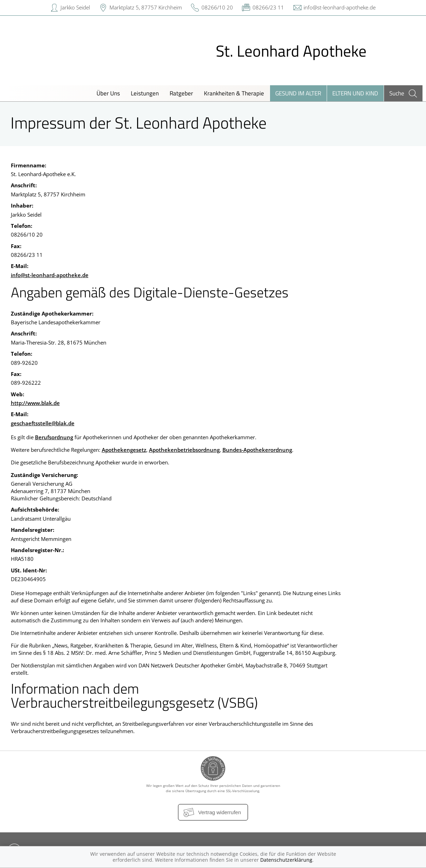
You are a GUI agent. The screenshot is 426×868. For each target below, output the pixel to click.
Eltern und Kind (355, 93)
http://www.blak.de (35, 403)
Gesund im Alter (298, 93)
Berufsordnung (54, 437)
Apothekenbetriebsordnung (184, 450)
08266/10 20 (217, 7)
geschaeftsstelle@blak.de (43, 423)
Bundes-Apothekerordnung (257, 450)
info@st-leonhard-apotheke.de (340, 7)
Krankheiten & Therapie (234, 93)
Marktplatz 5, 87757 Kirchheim (146, 7)
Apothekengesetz (124, 450)
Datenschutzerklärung (286, 860)
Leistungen (145, 93)
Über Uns (108, 93)
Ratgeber (181, 93)
